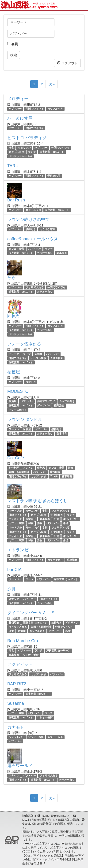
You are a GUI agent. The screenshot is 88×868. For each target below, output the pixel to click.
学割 (45, 511)
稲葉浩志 (59, 406)
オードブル (15, 511)
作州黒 (41, 468)
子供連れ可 (54, 176)
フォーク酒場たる (24, 344)
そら (11, 278)
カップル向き (55, 109)
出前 (57, 519)
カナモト (16, 727)
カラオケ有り (47, 229)
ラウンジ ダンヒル (25, 419)
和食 (31, 523)
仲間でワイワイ (35, 109)
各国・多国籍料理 (19, 472)
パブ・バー (15, 109)
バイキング (15, 519)
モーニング (32, 511)
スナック (14, 599)
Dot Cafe (16, 458)
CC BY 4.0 (32, 852)
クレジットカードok (20, 156)
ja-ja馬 (13, 316)
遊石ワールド (20, 766)
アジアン (28, 468)
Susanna (16, 703)
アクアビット (20, 664)
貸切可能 (14, 623)
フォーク (14, 354)
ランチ (32, 152)
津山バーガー (71, 519)
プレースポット (18, 410)
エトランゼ (18, 550)
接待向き (31, 229)
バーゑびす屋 (20, 118)
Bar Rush (16, 200)
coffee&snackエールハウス (33, 239)
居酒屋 (38, 354)
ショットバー (16, 737)
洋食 (11, 148)
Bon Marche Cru (23, 641)
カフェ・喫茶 (16, 249)
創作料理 (14, 468)
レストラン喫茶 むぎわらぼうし (37, 501)
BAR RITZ (17, 684)
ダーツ (29, 579)
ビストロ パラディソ (27, 138)
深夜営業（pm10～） (52, 152)
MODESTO (18, 391)
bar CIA (14, 570)
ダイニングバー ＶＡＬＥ (31, 613)
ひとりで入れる (35, 287)
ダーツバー (44, 406)
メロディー (18, 99)
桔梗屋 (14, 372)
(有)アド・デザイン (44, 860)
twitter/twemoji (74, 844)
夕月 (11, 589)
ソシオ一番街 (31, 655)
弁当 (65, 523)
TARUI (13, 166)
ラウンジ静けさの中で (28, 219)
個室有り (31, 519)
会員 (13, 44)
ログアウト (67, 63)
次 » (52, 84)
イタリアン (24, 148)
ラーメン (14, 429)
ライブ (27, 354)
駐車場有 (62, 253)
